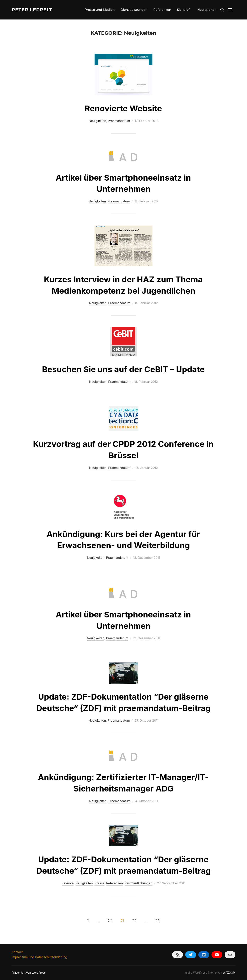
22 (134, 921)
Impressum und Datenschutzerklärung (39, 957)
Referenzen (162, 10)
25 (157, 921)
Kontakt (17, 952)
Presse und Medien (100, 10)
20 (110, 921)
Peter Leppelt (33, 10)
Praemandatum (119, 121)
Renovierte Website (123, 108)
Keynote (68, 883)
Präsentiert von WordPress (29, 973)
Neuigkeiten (207, 10)
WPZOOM (229, 973)
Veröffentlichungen (139, 883)
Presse (100, 883)
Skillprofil (184, 10)
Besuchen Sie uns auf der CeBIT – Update (123, 369)
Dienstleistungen (134, 10)
